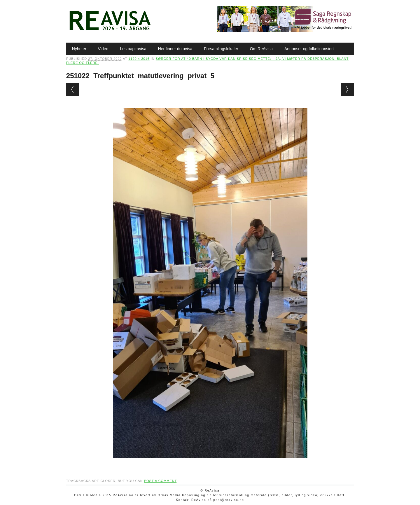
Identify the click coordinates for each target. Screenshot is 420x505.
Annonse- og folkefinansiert (309, 49)
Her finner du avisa (175, 49)
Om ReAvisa (261, 49)
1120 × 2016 (139, 59)
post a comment (160, 481)
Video (103, 49)
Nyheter (79, 49)
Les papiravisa (133, 49)
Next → (347, 89)
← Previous (73, 89)
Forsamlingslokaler (221, 49)
